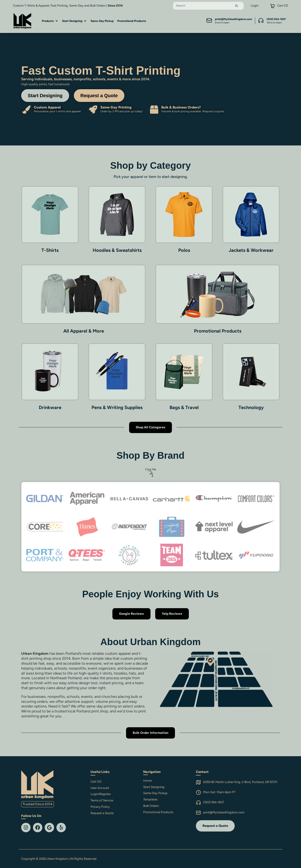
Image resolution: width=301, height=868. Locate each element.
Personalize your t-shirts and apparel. (58, 111)
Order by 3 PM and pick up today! (122, 111)
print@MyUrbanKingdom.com (224, 812)
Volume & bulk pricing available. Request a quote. (193, 111)
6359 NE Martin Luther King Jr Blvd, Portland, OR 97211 (240, 782)
